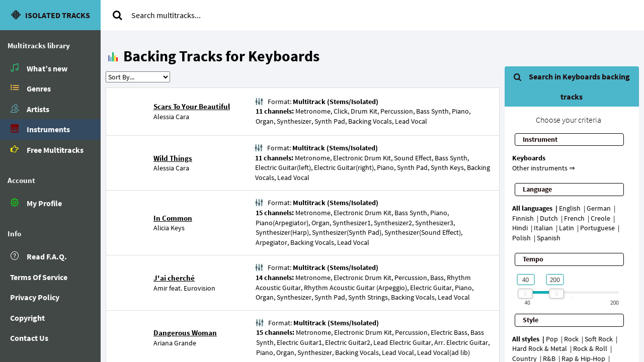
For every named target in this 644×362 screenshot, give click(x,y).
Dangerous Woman (185, 333)
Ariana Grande (175, 343)
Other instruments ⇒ (544, 168)
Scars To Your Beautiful (192, 106)
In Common (173, 218)
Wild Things (173, 158)
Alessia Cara (171, 117)
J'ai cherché (174, 278)
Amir (160, 288)
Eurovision (199, 288)
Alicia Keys (169, 228)
